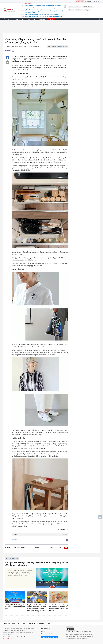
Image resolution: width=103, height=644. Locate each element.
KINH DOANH (31, 19)
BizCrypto (87, 10)
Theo (40, 535)
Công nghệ (41, 623)
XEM (66, 548)
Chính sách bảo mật (7, 639)
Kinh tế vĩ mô (22, 623)
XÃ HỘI (10, 19)
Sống (31, 47)
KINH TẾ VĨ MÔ (20, 19)
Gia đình (37, 47)
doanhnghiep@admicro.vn (51, 634)
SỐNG (51, 19)
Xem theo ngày (39, 548)
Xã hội (14, 623)
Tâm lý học (79, 10)
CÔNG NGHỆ (42, 19)
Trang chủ (6, 623)
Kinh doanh (32, 623)
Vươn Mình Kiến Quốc (74, 7)
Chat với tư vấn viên (50, 637)
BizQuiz (71, 10)
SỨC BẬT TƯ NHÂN (88, 7)
